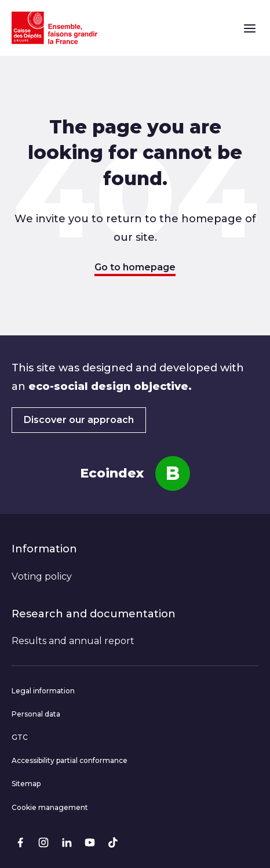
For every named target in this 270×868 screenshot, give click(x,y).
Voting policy (42, 576)
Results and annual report (73, 641)
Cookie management (50, 807)
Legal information (43, 691)
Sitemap (26, 784)
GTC (20, 737)
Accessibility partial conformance (70, 760)
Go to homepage (135, 267)
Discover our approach (79, 420)
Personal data (36, 714)
